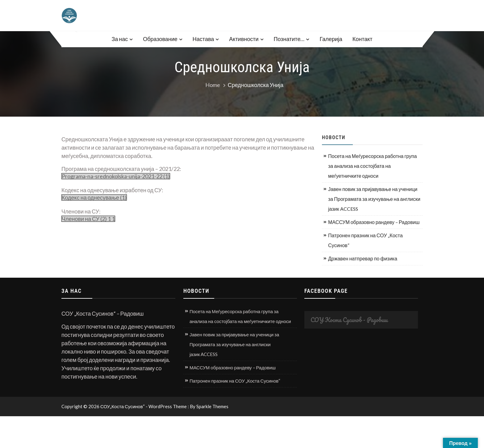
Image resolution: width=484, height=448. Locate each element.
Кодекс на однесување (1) (94, 197)
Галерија (331, 39)
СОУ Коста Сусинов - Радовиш (349, 320)
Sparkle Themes (212, 406)
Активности (244, 39)
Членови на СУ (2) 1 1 (88, 219)
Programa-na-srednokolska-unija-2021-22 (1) (116, 176)
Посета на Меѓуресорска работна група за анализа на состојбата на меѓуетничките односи (372, 166)
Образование (160, 39)
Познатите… (289, 39)
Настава (203, 39)
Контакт (363, 39)
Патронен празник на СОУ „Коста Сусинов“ (365, 240)
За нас (120, 39)
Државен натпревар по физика (363, 258)
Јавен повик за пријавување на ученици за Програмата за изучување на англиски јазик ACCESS (374, 199)
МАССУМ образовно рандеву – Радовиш (374, 222)
